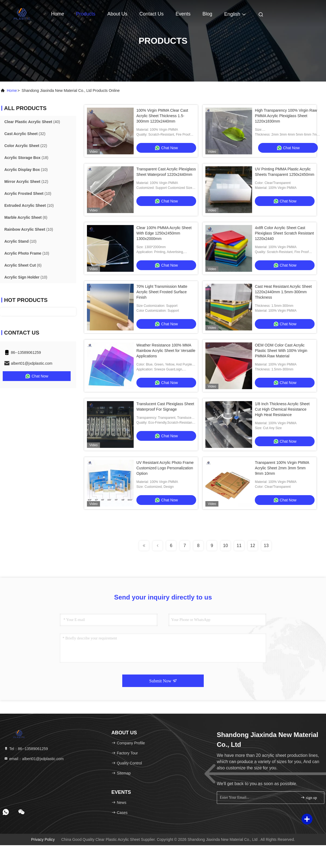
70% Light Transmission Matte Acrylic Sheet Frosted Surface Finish (162, 292)
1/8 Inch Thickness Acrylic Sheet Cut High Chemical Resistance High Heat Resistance (282, 409)
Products (86, 14)
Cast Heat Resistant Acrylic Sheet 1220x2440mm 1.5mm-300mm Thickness (283, 292)
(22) (26, 146)
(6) (26, 217)
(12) (26, 182)
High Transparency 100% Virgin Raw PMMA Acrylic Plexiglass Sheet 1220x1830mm (286, 116)
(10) (26, 170)
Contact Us (151, 14)
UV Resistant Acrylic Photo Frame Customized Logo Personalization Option (165, 468)
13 (266, 546)
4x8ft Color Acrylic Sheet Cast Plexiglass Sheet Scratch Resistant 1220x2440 (284, 233)
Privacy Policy (43, 839)
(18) (26, 158)
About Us (117, 14)
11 (239, 546)
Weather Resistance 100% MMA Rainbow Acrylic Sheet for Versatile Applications (166, 351)
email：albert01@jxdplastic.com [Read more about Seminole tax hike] (34, 759)
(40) (32, 122)
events (183, 14)
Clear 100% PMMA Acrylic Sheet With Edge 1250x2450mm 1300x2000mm (164, 233)
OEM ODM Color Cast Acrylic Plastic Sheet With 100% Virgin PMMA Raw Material (281, 351)
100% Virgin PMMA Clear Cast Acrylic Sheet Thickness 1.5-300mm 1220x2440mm (162, 116)
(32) (25, 134)
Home (58, 14)
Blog (207, 14)
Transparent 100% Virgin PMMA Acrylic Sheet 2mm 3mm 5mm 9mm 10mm (282, 468)
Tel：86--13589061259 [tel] (26, 749)
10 (225, 546)
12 (253, 546)
